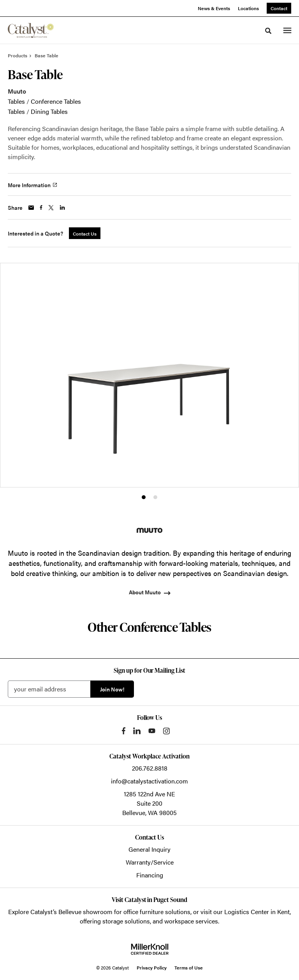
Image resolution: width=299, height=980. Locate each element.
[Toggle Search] (268, 31)
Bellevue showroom (85, 912)
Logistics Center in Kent (257, 912)
